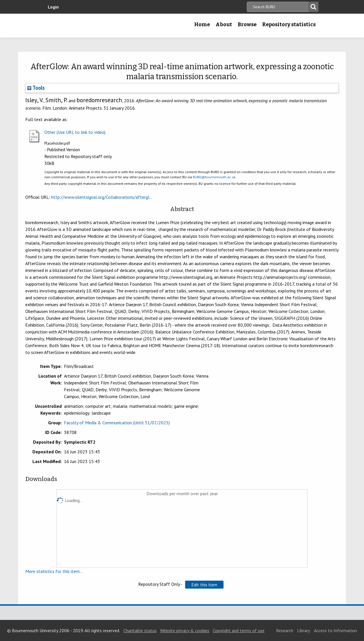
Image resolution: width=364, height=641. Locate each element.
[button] (204, 585)
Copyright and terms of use (239, 630)
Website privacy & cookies (185, 630)
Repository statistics (289, 24)
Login (53, 7)
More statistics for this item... (54, 571)
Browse (247, 24)
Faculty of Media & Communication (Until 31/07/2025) (117, 423)
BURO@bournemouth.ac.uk (214, 177)
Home (202, 24)
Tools (36, 88)
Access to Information (335, 630)
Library (304, 630)
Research (285, 630)
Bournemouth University (81, 26)
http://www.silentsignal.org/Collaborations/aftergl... (102, 197)
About (224, 24)
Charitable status (140, 630)
